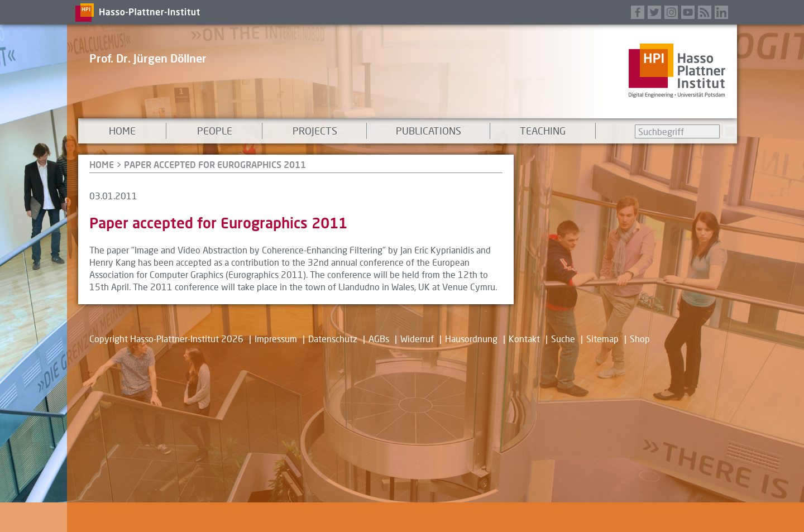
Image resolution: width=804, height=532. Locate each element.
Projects (315, 131)
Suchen (730, 131)
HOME (102, 164)
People (215, 131)
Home (122, 131)
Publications (429, 131)
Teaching (543, 131)
